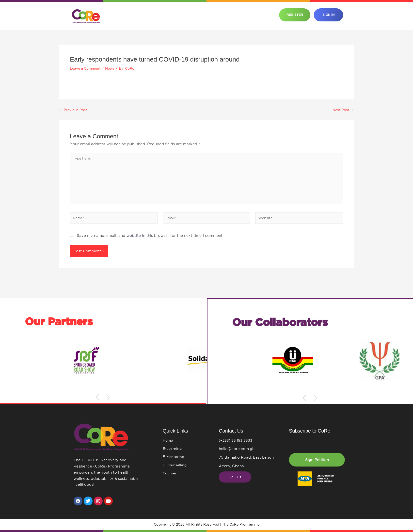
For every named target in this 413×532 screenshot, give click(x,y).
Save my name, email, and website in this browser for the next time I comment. (150, 239)
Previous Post (74, 110)
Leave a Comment (87, 68)
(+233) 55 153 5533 (236, 441)
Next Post (342, 110)
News (113, 68)
